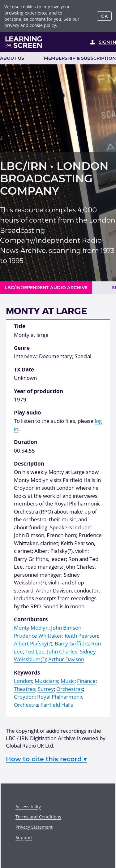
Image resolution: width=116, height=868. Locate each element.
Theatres (25, 689)
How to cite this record (46, 759)
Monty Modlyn (31, 628)
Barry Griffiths (72, 643)
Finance (86, 681)
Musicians (46, 681)
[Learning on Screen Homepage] (24, 42)
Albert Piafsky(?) (33, 643)
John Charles (62, 651)
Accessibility (28, 807)
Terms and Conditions (38, 817)
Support (24, 838)
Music (68, 681)
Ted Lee (35, 651)
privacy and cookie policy (30, 25)
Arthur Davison (66, 659)
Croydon (24, 697)
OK (104, 16)
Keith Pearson (81, 636)
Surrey (46, 689)
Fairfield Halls (57, 705)
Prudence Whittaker (38, 636)
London (23, 681)
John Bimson (66, 628)
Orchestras (70, 689)
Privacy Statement (34, 827)
